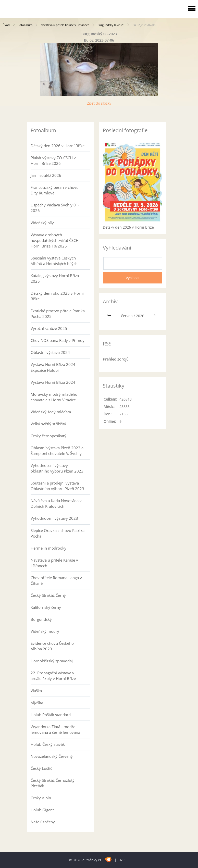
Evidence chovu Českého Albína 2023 (52, 646)
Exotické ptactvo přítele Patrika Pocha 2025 (58, 314)
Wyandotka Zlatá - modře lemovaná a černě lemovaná (55, 729)
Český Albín (41, 798)
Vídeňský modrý (45, 631)
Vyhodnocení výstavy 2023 (54, 518)
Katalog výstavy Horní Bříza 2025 (55, 278)
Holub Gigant (42, 810)
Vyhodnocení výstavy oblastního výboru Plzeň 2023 (57, 468)
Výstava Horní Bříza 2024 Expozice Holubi (53, 367)
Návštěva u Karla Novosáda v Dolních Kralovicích (56, 503)
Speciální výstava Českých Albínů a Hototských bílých (54, 261)
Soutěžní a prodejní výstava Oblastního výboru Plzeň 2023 (57, 486)
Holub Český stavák (48, 744)
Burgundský (41, 619)
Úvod (6, 25)
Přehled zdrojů (116, 359)
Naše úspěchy (43, 822)
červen (127, 316)
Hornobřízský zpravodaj (52, 661)
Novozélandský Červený (52, 756)
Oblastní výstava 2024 (50, 352)
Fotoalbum (25, 25)
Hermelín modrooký (48, 548)
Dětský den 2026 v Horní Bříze (58, 146)
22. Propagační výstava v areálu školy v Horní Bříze (53, 676)
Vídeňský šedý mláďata (51, 412)
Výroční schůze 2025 (49, 328)
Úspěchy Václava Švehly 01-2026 (55, 208)
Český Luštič (41, 768)
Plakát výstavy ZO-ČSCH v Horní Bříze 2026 (53, 160)
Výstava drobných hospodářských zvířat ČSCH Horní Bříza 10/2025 (55, 240)
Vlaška (36, 691)
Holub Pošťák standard (51, 715)
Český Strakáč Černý (48, 595)
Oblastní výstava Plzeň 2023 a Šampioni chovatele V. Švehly (57, 451)
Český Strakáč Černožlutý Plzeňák (53, 783)
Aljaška (37, 703)
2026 (140, 316)
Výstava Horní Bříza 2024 (53, 382)
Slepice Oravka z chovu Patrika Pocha (58, 533)
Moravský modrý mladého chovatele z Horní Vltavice (54, 397)
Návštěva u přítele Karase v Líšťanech (65, 25)
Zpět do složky (99, 103)
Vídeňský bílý (42, 223)
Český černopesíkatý (48, 436)
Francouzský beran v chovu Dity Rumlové (55, 190)
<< (110, 316)
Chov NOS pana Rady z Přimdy (58, 340)
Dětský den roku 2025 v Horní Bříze (57, 296)
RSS (123, 860)
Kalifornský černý (46, 607)
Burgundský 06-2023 (111, 25)
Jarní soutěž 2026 (46, 175)
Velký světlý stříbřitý (48, 424)
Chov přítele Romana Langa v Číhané (56, 580)
